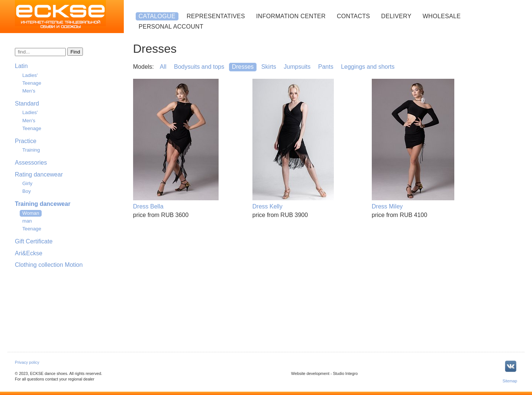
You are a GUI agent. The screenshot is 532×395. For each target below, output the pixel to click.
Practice (26, 141)
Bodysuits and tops (199, 67)
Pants (326, 67)
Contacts (353, 16)
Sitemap (510, 381)
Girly (27, 183)
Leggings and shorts (368, 67)
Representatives (216, 16)
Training (31, 150)
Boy (27, 191)
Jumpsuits (297, 67)
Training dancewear (43, 204)
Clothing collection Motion (49, 265)
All (163, 67)
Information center (291, 16)
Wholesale (442, 16)
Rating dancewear (39, 174)
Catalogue (157, 16)
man (27, 221)
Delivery (396, 16)
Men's (29, 91)
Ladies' (30, 75)
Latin (21, 66)
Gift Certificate (34, 241)
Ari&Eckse (29, 253)
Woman (31, 213)
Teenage (32, 83)
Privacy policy (27, 362)
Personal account (171, 27)
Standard (27, 103)
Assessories (31, 163)
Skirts (269, 67)
